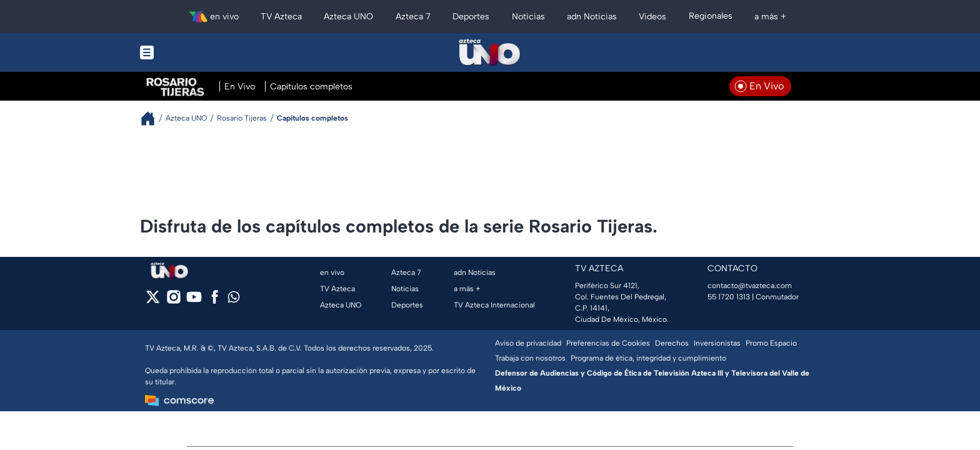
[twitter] (153, 301)
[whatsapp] (234, 300)
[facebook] (215, 301)
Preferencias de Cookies (608, 343)
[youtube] (194, 301)
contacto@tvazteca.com (750, 286)
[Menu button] (190, 52)
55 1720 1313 (729, 297)
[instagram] (173, 301)
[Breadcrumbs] (153, 118)
